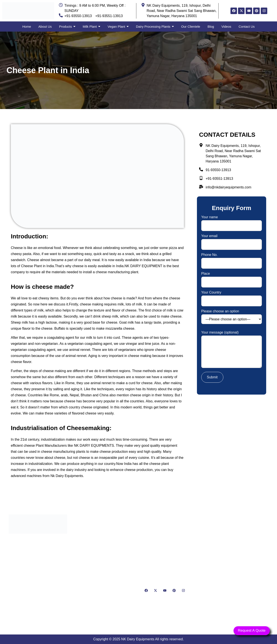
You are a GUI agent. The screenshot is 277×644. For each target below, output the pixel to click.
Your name (232, 221)
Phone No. (232, 259)
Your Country (232, 297)
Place (232, 278)
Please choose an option (232, 317)
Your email (232, 240)
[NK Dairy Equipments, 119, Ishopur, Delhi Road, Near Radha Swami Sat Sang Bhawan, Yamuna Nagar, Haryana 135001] (239, 566)
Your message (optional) (232, 350)
